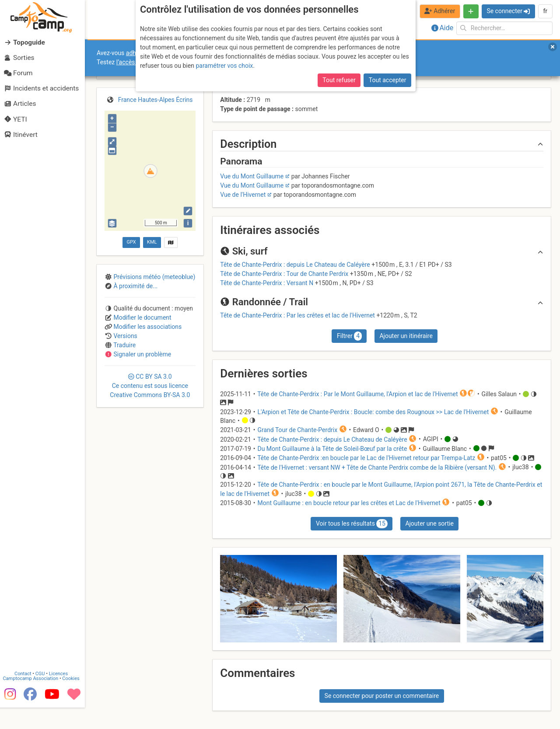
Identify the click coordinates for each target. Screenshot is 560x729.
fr (545, 11)
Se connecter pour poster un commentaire (382, 696)
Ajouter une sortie (429, 523)
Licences (61, 695)
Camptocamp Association (33, 700)
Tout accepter (388, 80)
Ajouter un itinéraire (406, 336)
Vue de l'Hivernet (243, 195)
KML (152, 242)
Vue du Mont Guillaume (252, 176)
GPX (131, 242)
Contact (25, 695)
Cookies (73, 700)
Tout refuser (339, 80)
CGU (43, 695)
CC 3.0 (150, 386)
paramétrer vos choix (224, 66)
